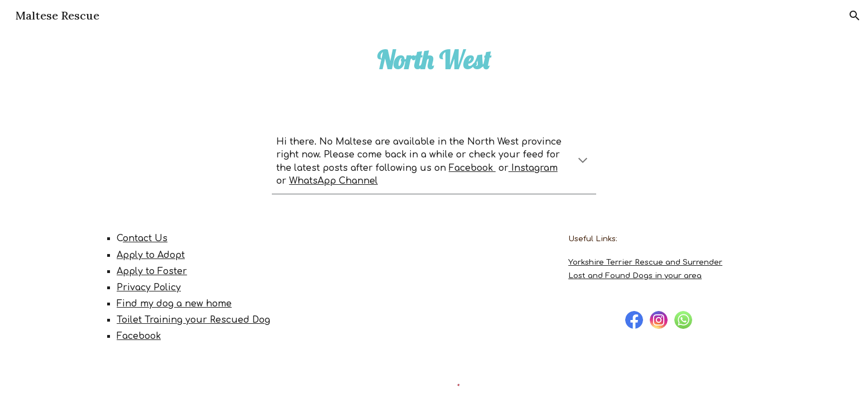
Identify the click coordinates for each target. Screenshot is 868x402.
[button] (855, 16)
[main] (434, 60)
